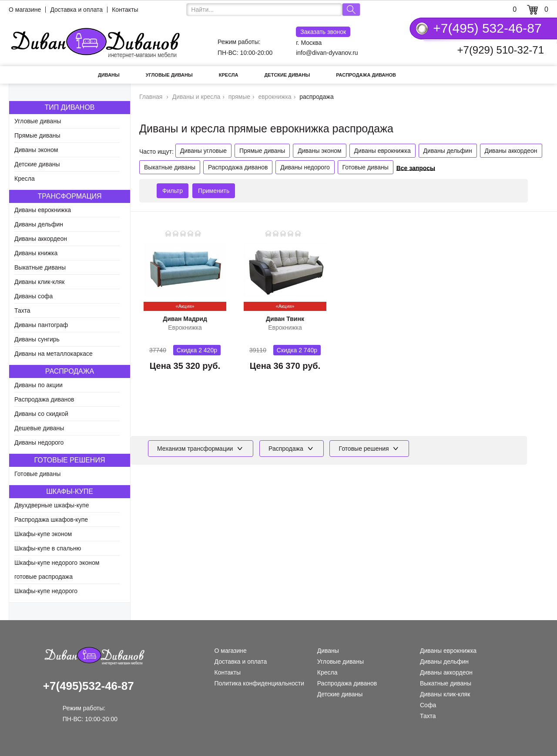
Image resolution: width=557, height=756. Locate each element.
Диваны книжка (36, 253)
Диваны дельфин (39, 224)
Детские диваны (287, 75)
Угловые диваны (169, 75)
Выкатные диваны (40, 267)
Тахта (22, 310)
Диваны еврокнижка (43, 210)
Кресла (229, 75)
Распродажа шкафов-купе (51, 520)
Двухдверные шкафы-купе (52, 505)
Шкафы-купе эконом (43, 534)
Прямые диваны (37, 135)
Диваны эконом (36, 150)
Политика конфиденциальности (260, 683)
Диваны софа (34, 296)
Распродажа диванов (366, 75)
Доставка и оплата (76, 10)
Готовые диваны (37, 474)
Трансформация (69, 196)
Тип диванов (69, 107)
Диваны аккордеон (41, 239)
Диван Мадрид (185, 319)
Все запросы (416, 168)
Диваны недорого (39, 442)
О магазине (25, 10)
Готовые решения (70, 460)
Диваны (109, 75)
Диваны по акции (39, 385)
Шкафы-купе (70, 491)
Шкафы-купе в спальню (48, 548)
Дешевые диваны (39, 428)
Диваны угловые (203, 151)
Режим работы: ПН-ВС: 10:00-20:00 (245, 47)
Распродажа (70, 371)
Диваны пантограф (41, 325)
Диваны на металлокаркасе (54, 354)
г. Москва (323, 36)
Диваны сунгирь (37, 339)
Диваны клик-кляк (39, 282)
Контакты (125, 10)
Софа (428, 705)
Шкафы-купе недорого (46, 591)
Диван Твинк (285, 319)
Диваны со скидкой (41, 414)
